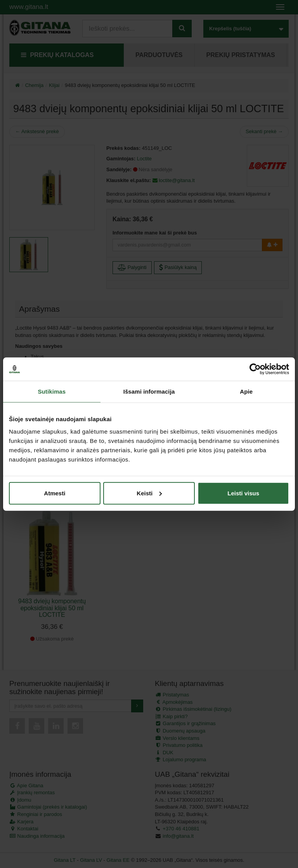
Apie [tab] (246, 391)
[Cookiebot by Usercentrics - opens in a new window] (255, 369)
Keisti (149, 493)
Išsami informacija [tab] (149, 391)
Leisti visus (243, 493)
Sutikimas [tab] (52, 391)
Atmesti (55, 493)
